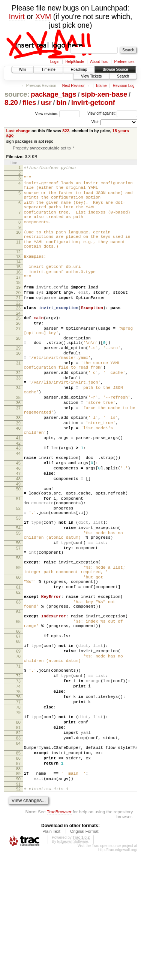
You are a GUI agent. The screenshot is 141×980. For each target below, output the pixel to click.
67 (18, 731)
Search (123, 76)
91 (18, 911)
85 (18, 874)
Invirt (17, 16)
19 (18, 309)
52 (18, 575)
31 (18, 400)
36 (18, 448)
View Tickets (91, 76)
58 (18, 636)
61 (18, 672)
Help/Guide (75, 62)
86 (18, 880)
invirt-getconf (93, 102)
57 (18, 624)
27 (18, 357)
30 (18, 388)
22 (18, 329)
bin (61, 102)
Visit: (96, 122)
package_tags (54, 94)
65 (18, 714)
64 (18, 702)
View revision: (47, 113)
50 (18, 551)
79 (18, 825)
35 (18, 442)
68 (18, 738)
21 (18, 322)
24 (18, 340)
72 (18, 780)
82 (18, 849)
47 (18, 534)
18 (18, 305)
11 (18, 257)
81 (18, 843)
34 (18, 430)
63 (18, 690)
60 (18, 660)
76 (18, 805)
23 (18, 333)
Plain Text (51, 959)
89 (18, 898)
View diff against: (112, 113)
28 (18, 369)
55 (18, 606)
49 (18, 547)
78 (18, 818)
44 (18, 509)
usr (46, 102)
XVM (43, 16)
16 (18, 292)
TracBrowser (59, 939)
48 (18, 540)
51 (18, 563)
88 (18, 893)
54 (18, 599)
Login (55, 62)
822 (66, 131)
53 (18, 587)
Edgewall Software (73, 969)
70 (18, 756)
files (29, 102)
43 (18, 503)
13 (18, 274)
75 (18, 799)
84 (18, 862)
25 (18, 345)
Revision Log (124, 86)
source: (17, 94)
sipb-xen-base (104, 94)
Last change (18, 131)
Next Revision (74, 86)
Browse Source (115, 69)
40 (18, 480)
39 (18, 473)
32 (18, 412)
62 (18, 678)
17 (18, 298)
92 (18, 916)
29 (18, 381)
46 (18, 527)
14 (18, 281)
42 (18, 498)
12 (18, 269)
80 (18, 837)
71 (18, 768)
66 (18, 726)
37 (18, 455)
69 (18, 750)
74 (18, 793)
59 (18, 648)
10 (18, 245)
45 (18, 521)
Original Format (84, 959)
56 (18, 618)
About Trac (99, 62)
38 (18, 467)
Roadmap (79, 69)
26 (18, 351)
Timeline (48, 69)
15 (18, 285)
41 (18, 491)
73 (18, 786)
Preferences (124, 62)
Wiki (23, 69)
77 (18, 812)
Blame (101, 86)
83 (18, 856)
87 (18, 887)
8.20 (11, 102)
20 (18, 316)
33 (18, 418)
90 (18, 904)
